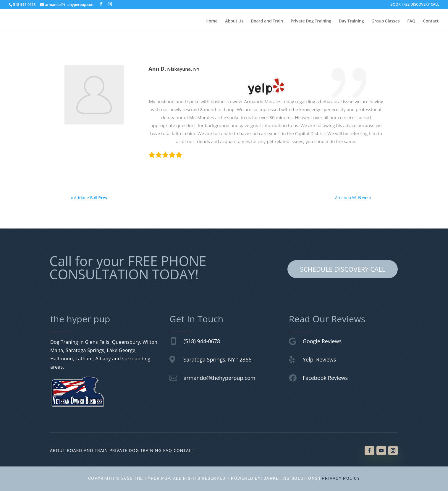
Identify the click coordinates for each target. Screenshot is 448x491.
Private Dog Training (311, 21)
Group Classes (385, 21)
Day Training (351, 21)
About (58, 450)
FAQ (411, 21)
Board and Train (267, 21)
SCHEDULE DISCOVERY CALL (343, 269)
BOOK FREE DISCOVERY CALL (415, 5)
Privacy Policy (341, 478)
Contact (431, 21)
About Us (234, 21)
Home (212, 21)
